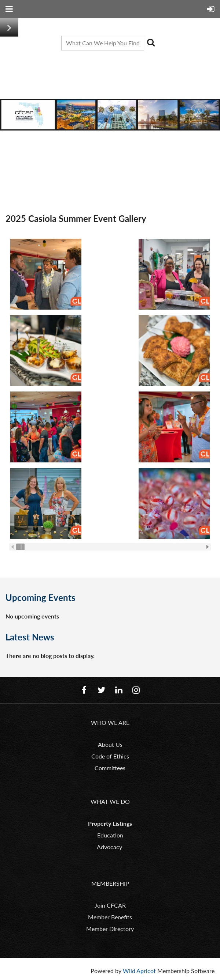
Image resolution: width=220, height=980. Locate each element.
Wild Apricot (139, 971)
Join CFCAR (110, 905)
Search (151, 42)
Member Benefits (110, 917)
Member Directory (110, 929)
